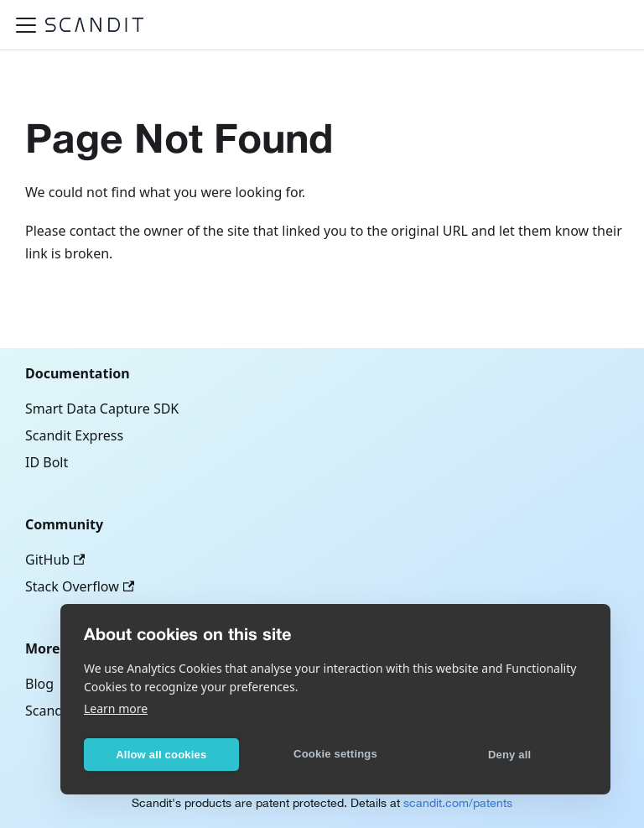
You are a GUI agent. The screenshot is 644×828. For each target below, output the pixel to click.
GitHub (55, 560)
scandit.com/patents (458, 803)
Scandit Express (74, 435)
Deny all (509, 755)
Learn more (116, 708)
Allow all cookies (161, 755)
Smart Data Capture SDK (102, 409)
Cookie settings (335, 754)
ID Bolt (47, 462)
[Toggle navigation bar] (26, 25)
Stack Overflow (80, 586)
